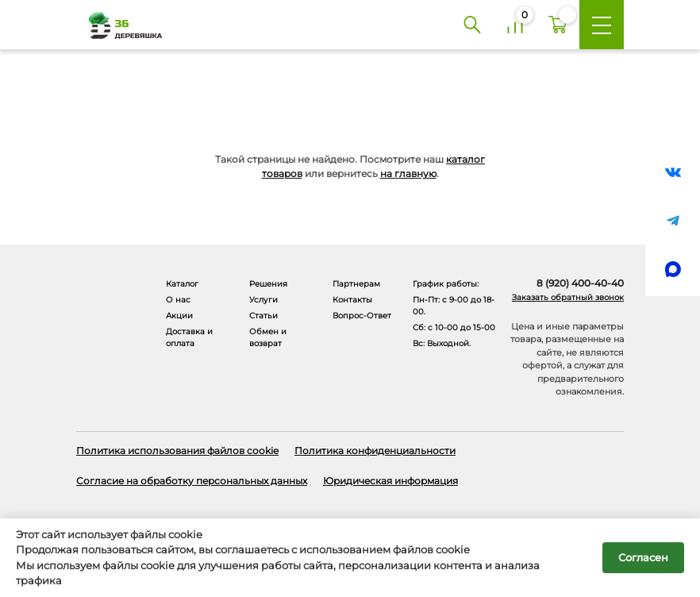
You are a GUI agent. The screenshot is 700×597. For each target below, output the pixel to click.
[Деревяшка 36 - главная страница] (120, 25)
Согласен (643, 557)
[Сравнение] (515, 25)
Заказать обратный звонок (568, 297)
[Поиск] (472, 25)
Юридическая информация (390, 481)
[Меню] (602, 25)
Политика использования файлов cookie (177, 451)
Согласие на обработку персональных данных (192, 481)
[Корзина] (558, 25)
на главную (408, 173)
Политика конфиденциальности (375, 451)
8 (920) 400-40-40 (580, 283)
